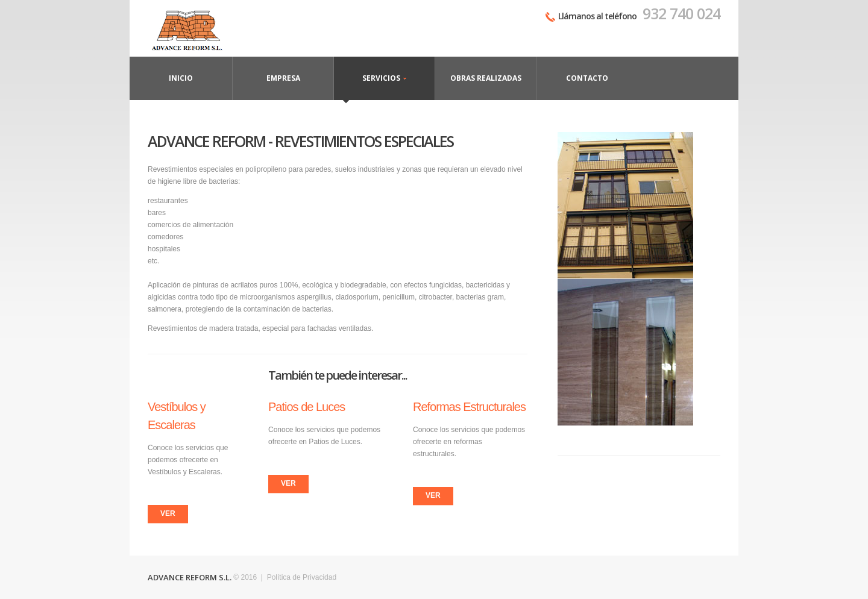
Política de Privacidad (302, 577)
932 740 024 (681, 13)
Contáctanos (194, 28)
